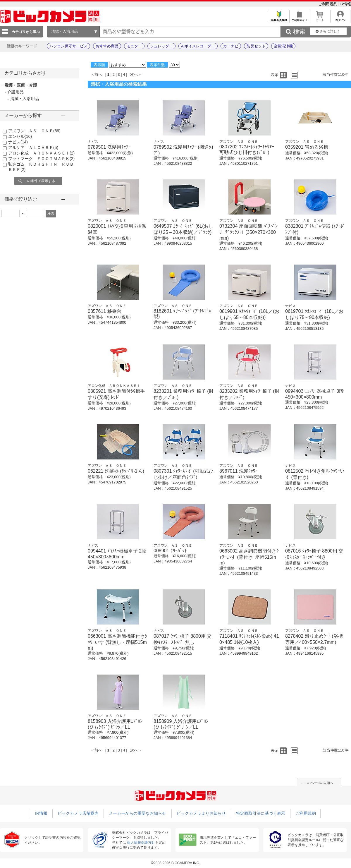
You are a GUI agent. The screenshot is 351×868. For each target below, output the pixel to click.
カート (320, 19)
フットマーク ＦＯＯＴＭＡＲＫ (41, 159)
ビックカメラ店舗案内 (78, 813)
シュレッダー (161, 46)
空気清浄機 (283, 46)
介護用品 (16, 92)
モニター (134, 46)
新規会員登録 (279, 19)
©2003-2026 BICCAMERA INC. (175, 863)
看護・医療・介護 (21, 85)
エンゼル (20, 136)
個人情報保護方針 (141, 843)
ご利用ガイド (299, 19)
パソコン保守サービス (68, 46)
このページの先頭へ (319, 783)
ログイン (340, 19)
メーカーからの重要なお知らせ (137, 813)
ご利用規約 (328, 4)
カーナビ (231, 46)
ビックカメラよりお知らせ (201, 813)
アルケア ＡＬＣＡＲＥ (33, 147)
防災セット (256, 46)
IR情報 (345, 4)
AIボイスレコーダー (198, 46)
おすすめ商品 (107, 46)
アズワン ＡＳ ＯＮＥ (34, 131)
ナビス (18, 142)
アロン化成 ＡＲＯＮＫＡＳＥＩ (41, 153)
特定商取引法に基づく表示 (261, 813)
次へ (134, 74)
